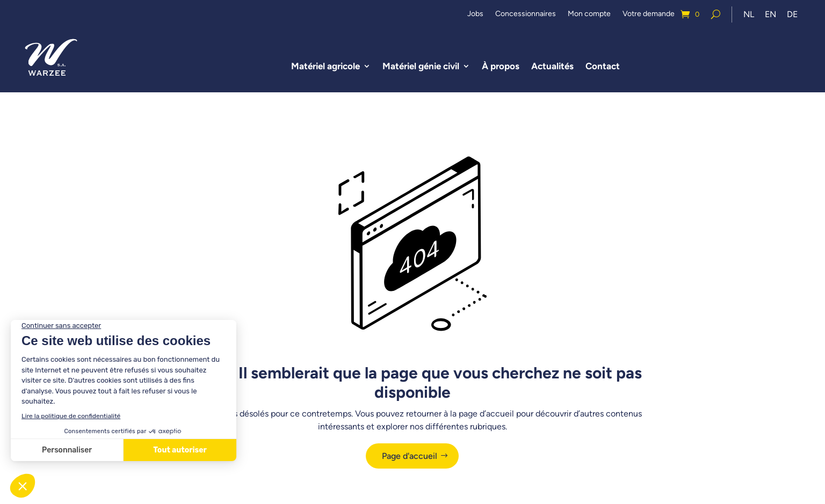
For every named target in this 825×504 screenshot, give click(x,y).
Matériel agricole (325, 66)
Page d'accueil (410, 456)
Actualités (552, 66)
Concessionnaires (526, 14)
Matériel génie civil (421, 66)
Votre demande (649, 14)
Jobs (475, 14)
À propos (501, 66)
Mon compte (589, 14)
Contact (603, 66)
